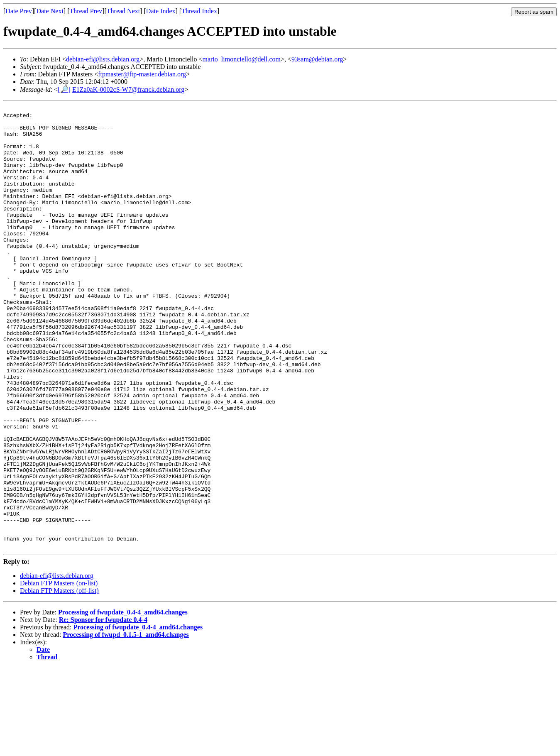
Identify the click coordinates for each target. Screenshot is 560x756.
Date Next (50, 11)
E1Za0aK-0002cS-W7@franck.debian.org (128, 89)
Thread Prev (86, 11)
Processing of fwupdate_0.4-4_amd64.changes (123, 701)
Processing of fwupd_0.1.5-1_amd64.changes (126, 723)
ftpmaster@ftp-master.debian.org (142, 74)
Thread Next (123, 11)
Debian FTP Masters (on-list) (59, 672)
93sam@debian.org (317, 59)
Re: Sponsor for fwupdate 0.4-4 (103, 708)
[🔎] (64, 89)
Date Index (161, 11)
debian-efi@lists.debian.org (103, 59)
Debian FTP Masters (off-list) (59, 679)
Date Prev (19, 11)
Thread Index (199, 11)
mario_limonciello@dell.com (242, 59)
